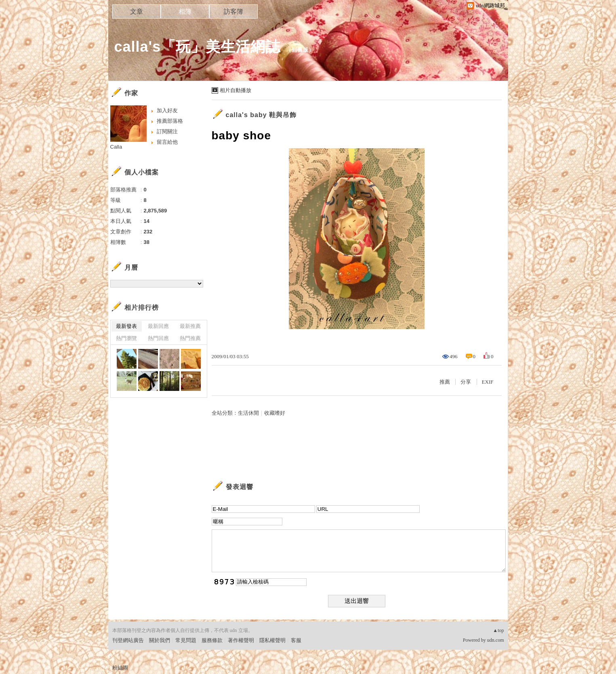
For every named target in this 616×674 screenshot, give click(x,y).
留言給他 (167, 142)
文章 (137, 12)
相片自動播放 (235, 90)
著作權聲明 (241, 640)
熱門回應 (158, 338)
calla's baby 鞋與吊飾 (261, 115)
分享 (466, 382)
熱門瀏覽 (126, 338)
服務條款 (212, 640)
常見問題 (186, 640)
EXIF (488, 382)
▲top (498, 630)
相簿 (185, 12)
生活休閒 (248, 413)
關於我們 (160, 640)
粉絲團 (120, 668)
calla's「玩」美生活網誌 (198, 47)
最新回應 (158, 326)
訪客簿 (233, 12)
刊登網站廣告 (128, 640)
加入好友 (167, 110)
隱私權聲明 (272, 640)
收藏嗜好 (275, 413)
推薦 (445, 382)
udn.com (496, 640)
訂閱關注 (167, 131)
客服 (296, 640)
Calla (116, 147)
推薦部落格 (170, 121)
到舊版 (300, 50)
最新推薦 (190, 326)
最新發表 (126, 326)
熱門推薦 (190, 338)
